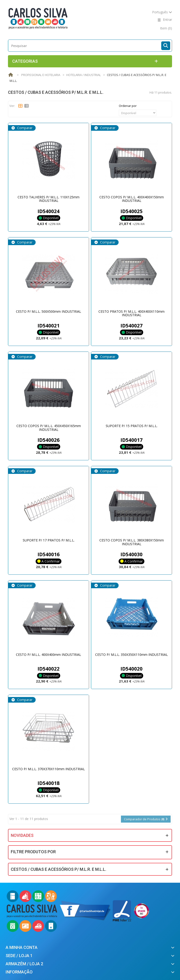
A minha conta (22, 947)
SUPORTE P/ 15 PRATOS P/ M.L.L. (132, 426)
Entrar (167, 20)
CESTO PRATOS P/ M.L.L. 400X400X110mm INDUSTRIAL (131, 313)
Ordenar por (128, 106)
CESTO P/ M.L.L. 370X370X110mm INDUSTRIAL (49, 769)
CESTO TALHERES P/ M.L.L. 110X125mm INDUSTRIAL (49, 199)
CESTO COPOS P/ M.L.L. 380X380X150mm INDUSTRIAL (132, 542)
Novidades (22, 835)
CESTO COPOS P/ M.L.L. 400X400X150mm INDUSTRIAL (132, 199)
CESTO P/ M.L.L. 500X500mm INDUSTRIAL (49, 311)
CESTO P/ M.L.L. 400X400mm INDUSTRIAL (49, 655)
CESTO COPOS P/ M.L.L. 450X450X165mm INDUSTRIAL (49, 428)
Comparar (24, 128)
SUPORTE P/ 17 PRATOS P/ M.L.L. (49, 540)
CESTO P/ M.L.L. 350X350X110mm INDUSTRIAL (131, 655)
